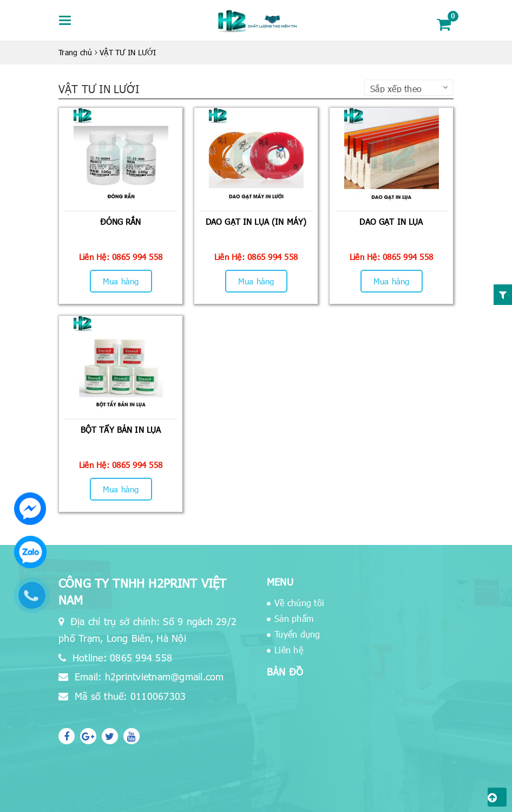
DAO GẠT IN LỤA (391, 222)
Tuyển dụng (297, 634)
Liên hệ (289, 650)
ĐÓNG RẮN (120, 222)
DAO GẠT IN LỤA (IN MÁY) (256, 222)
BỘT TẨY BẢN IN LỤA (121, 430)
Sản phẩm (294, 618)
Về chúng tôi (299, 603)
